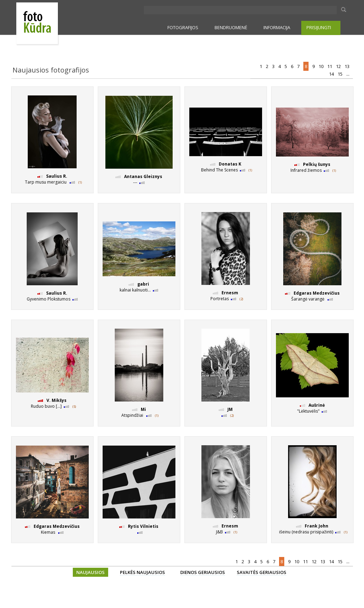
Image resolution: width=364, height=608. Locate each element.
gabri (143, 284)
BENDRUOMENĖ (231, 27)
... (348, 74)
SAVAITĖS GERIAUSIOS (262, 572)
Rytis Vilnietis (143, 526)
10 (322, 66)
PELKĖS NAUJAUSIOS (142, 572)
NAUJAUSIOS (90, 572)
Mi (143, 409)
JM (230, 409)
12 (339, 66)
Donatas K (230, 164)
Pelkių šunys (317, 164)
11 (330, 66)
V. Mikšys (57, 400)
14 (332, 74)
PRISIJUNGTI (319, 27)
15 (341, 74)
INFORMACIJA (277, 27)
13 (348, 66)
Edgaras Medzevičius (317, 293)
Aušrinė (317, 405)
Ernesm (230, 293)
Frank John (317, 526)
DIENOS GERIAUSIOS (203, 572)
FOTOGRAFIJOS (183, 27)
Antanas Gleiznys (143, 176)
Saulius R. (57, 176)
